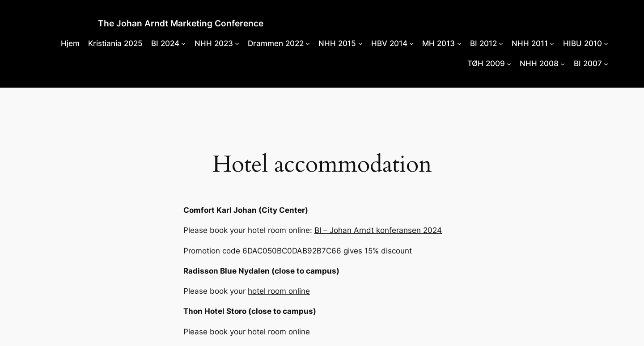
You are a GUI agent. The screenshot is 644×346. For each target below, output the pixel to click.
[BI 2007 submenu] (606, 63)
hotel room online (279, 291)
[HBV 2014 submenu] (411, 43)
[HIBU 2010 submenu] (606, 43)
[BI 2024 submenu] (183, 43)
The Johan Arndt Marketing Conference (181, 23)
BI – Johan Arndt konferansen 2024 (378, 230)
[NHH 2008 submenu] (563, 63)
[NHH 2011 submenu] (552, 43)
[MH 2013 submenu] (459, 43)
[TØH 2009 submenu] (509, 63)
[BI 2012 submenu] (501, 43)
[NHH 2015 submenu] (360, 43)
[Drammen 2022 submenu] (308, 43)
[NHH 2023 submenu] (237, 43)
